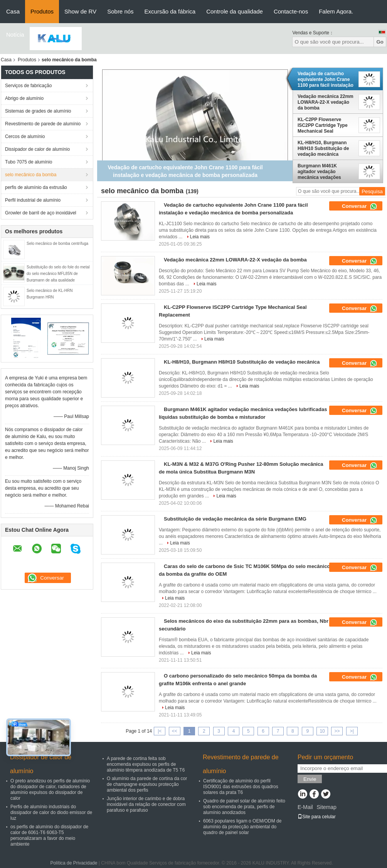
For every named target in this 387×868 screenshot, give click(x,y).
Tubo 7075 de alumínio (29, 162)
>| (352, 731)
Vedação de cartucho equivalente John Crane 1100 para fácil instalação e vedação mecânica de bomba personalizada (326, 79)
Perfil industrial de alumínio (33, 200)
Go (380, 42)
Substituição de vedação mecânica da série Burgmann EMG (235, 519)
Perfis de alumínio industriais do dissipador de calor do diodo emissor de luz (51, 812)
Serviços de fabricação (28, 86)
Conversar (360, 206)
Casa (13, 11)
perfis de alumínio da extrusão (36, 187)
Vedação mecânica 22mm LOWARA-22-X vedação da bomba (326, 102)
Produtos (42, 11)
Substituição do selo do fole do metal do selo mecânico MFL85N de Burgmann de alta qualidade (58, 274)
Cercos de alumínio (25, 137)
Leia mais (200, 237)
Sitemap (326, 807)
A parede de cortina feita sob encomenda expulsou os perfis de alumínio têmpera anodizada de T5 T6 (146, 764)
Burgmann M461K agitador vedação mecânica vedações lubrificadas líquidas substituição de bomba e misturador (325, 172)
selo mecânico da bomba (31, 175)
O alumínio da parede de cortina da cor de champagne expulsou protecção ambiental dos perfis (147, 784)
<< (175, 731)
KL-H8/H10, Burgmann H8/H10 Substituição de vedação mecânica (323, 148)
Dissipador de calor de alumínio (37, 149)
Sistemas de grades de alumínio (38, 111)
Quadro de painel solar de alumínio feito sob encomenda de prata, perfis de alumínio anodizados (244, 807)
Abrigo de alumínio (24, 98)
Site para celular (317, 817)
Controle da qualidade (235, 11)
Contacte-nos (291, 11)
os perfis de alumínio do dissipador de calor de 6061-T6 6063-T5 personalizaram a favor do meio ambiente (49, 835)
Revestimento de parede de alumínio (43, 124)
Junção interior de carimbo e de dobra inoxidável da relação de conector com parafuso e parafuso (146, 804)
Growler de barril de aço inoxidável (41, 213)
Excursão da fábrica (170, 11)
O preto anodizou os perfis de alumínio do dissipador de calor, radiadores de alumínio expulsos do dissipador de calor (50, 790)
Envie (310, 779)
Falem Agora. (336, 11)
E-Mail (305, 807)
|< (160, 731)
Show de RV (80, 11)
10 (322, 731)
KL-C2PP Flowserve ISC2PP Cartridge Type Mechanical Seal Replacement (323, 125)
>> (337, 731)
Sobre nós (120, 11)
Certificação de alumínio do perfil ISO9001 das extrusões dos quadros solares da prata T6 (241, 787)
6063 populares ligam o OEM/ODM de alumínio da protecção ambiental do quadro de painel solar (242, 827)
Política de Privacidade (74, 863)
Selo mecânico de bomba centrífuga (57, 244)
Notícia (15, 35)
